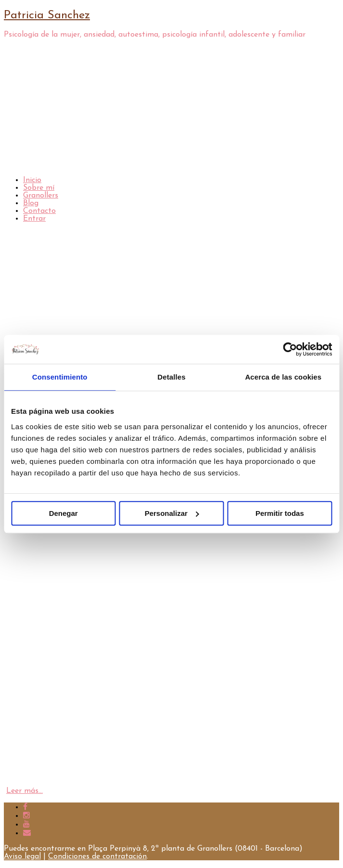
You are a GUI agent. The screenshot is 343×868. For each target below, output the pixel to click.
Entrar (34, 219)
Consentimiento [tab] (60, 377)
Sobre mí (39, 188)
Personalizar (172, 513)
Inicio (32, 180)
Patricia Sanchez (47, 15)
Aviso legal (22, 856)
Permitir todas (280, 513)
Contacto (39, 211)
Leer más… (25, 791)
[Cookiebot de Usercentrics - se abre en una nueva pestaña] (290, 349)
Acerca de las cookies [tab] (283, 377)
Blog (31, 203)
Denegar (64, 513)
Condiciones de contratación (97, 856)
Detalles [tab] (171, 377)
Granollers (41, 196)
